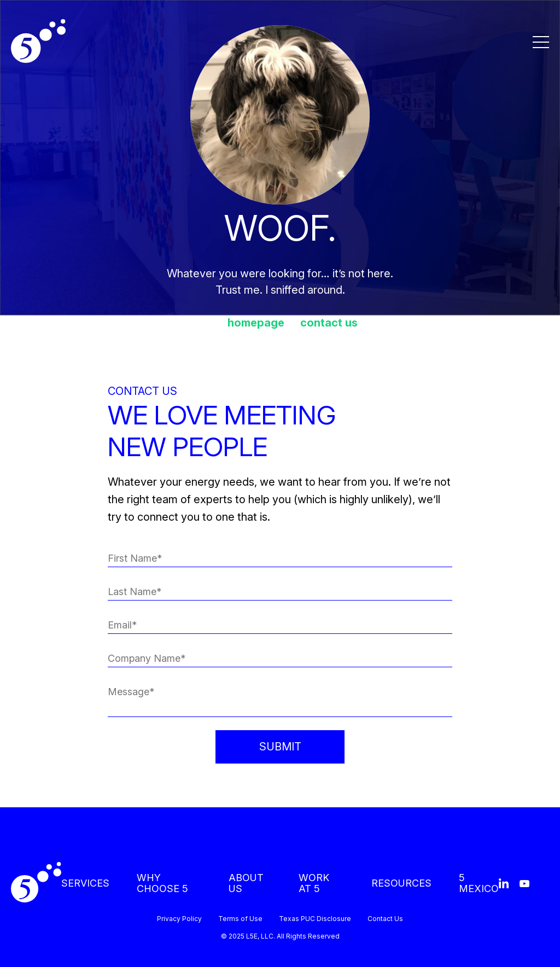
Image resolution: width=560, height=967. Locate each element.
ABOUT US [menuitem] (246, 883)
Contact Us (385, 919)
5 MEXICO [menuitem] (479, 883)
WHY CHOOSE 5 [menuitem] (162, 883)
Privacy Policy (179, 919)
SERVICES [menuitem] (85, 883)
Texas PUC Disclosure (315, 919)
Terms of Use (240, 919)
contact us (329, 323)
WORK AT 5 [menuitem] (314, 883)
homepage (256, 323)
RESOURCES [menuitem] (401, 883)
